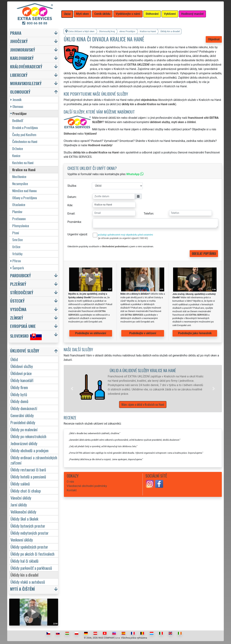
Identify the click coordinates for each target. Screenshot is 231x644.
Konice (16, 156)
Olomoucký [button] (20, 92)
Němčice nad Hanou (24, 191)
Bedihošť (18, 120)
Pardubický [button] (20, 275)
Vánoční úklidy (21, 498)
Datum (72, 197)
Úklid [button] (67, 14)
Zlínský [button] (17, 318)
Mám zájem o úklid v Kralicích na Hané (143, 405)
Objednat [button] (214, 39)
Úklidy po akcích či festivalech (32, 554)
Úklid (14, 359)
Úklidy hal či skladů (24, 561)
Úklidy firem (19, 387)
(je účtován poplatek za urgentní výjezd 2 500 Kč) (123, 238)
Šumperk (17, 268)
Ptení (16, 233)
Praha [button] (16, 33)
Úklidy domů (19, 401)
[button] (72, 389)
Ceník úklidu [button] (102, 14)
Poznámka (74, 222)
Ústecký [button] (17, 301)
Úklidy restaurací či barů (28, 469)
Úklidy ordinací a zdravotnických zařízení (34, 460)
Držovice (18, 148)
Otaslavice (19, 205)
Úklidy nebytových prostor (30, 533)
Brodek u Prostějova (25, 128)
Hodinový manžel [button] (192, 14)
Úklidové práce (21, 373)
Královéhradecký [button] (26, 66)
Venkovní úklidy (22, 540)
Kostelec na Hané (23, 163)
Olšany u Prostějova (25, 198)
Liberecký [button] (19, 75)
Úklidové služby (22, 366)
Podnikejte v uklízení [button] (143, 333)
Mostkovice (19, 176)
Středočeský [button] (22, 292)
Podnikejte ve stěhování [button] (91, 333)
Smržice (18, 240)
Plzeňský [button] (18, 284)
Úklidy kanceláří (22, 380)
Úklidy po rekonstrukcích (28, 436)
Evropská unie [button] (23, 326)
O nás (70, 482)
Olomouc (17, 106)
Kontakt (72, 490)
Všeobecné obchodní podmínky (87, 486)
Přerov (16, 261)
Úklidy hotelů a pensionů (28, 477)
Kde (70, 205)
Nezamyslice (20, 184)
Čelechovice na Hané (25, 141)
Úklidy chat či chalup (26, 491)
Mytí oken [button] (83, 14)
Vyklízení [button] (170, 14)
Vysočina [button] (18, 309)
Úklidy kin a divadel (24, 575)
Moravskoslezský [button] (26, 83)
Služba (72, 186)
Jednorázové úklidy (24, 443)
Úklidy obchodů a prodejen (30, 450)
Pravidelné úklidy (23, 422)
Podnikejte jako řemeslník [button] (195, 333)
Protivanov (19, 219)
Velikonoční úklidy (23, 512)
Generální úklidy (22, 415)
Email (71, 214)
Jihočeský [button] (19, 41)
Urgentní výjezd (77, 234)
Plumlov (17, 212)
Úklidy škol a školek (24, 519)
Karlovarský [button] (22, 58)
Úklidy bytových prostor (28, 526)
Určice (16, 247)
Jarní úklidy (19, 505)
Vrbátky (17, 254)
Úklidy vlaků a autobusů (28, 582)
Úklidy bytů (19, 394)
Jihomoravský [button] (23, 50)
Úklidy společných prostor (29, 547)
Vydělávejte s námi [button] (128, 14)
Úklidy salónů (20, 484)
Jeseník (16, 100)
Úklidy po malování (24, 429)
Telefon (148, 214)
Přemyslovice (21, 226)
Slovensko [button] (26, 336)
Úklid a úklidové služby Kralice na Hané (143, 370)
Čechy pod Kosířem (24, 135)
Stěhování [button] (152, 14)
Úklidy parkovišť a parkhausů (31, 568)
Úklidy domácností (24, 408)
